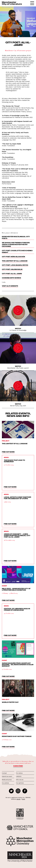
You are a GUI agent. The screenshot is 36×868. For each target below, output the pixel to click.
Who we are (20, 780)
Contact (4, 773)
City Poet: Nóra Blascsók (14, 257)
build (23, 799)
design (18, 799)
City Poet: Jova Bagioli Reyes (15, 265)
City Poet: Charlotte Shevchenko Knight (17, 251)
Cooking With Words (11, 278)
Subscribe (18, 766)
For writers (19, 773)
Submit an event (7, 776)
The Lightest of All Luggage (15, 261)
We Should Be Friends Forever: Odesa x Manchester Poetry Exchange (16, 244)
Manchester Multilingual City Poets (16, 237)
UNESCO (19, 776)
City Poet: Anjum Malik (12, 269)
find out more (8, 452)
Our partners (20, 783)
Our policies (5, 783)
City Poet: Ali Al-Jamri (12, 274)
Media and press (7, 780)
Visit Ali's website (10, 286)
